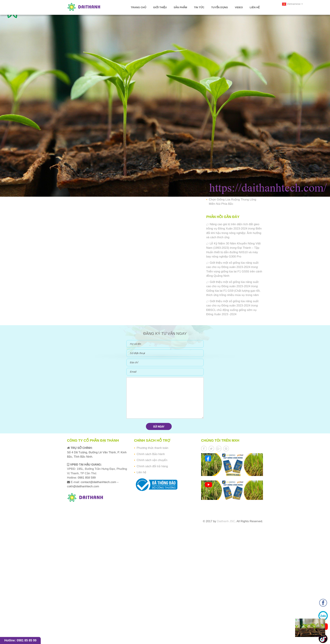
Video (239, 7)
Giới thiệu (160, 7)
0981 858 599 (86, 478)
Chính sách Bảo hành (151, 454)
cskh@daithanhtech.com (83, 486)
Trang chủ (139, 7)
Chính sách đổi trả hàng (152, 466)
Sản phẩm (180, 7)
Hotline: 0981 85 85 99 (20, 640)
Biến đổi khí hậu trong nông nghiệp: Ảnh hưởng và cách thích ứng (234, 233)
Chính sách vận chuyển (152, 460)
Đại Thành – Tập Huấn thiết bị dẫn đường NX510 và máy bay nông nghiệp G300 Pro (233, 252)
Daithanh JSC (226, 521)
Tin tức (199, 7)
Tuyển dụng (220, 7)
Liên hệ (255, 7)
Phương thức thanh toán (152, 448)
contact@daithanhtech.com (99, 482)
